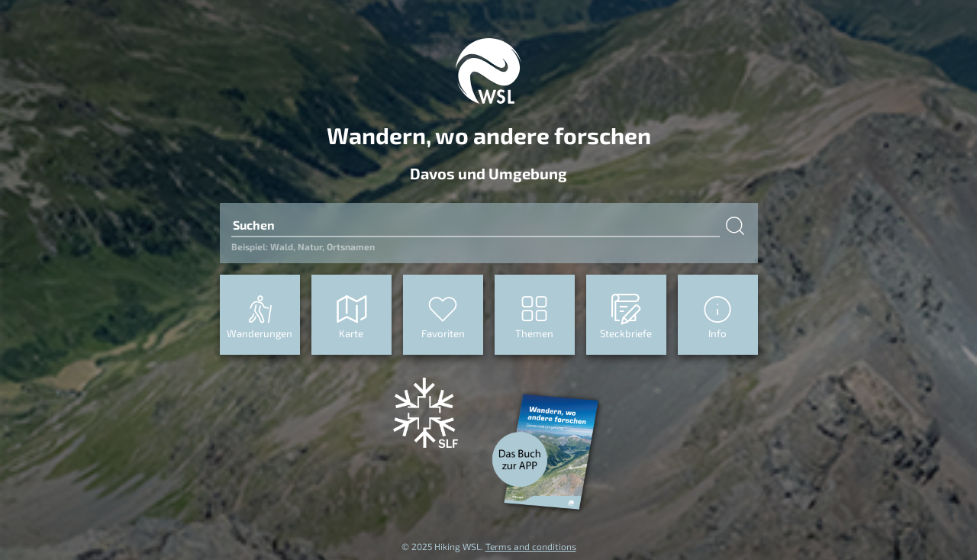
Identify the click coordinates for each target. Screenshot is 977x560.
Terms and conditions (531, 546)
